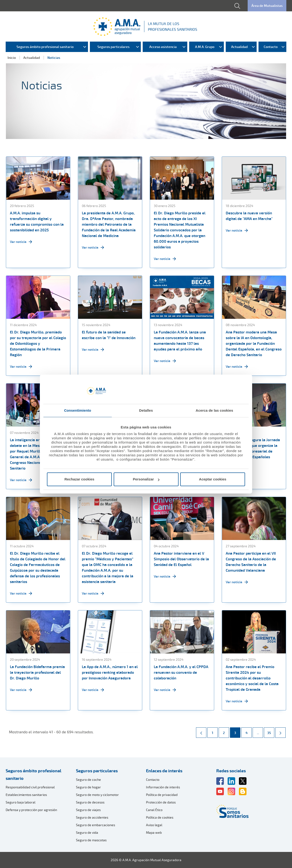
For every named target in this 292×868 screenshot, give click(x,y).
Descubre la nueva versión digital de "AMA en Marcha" (249, 216)
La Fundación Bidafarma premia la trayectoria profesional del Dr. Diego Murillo (37, 672)
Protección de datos (161, 802)
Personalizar (146, 479)
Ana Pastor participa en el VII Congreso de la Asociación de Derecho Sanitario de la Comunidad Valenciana (251, 562)
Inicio (12, 58)
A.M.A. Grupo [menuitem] (205, 47)
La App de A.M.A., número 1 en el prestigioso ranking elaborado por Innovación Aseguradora (110, 672)
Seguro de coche (88, 779)
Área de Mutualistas (267, 6)
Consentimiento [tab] (78, 410)
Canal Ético (154, 810)
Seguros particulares (97, 771)
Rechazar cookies (79, 479)
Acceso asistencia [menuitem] (163, 47)
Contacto (153, 779)
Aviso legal (154, 825)
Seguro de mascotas (91, 840)
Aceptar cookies (213, 479)
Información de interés (163, 787)
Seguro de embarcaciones (96, 825)
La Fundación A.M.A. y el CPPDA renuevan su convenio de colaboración (181, 672)
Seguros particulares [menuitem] (113, 47)
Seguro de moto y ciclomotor (97, 795)
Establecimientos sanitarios (26, 795)
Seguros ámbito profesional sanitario (33, 774)
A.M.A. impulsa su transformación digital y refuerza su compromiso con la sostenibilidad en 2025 (37, 221)
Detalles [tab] (146, 410)
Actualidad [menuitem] (239, 47)
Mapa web (154, 832)
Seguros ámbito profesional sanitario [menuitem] (45, 47)
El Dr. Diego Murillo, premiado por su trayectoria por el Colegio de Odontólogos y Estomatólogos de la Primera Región (38, 343)
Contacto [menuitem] (271, 47)
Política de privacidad (162, 795)
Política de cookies (160, 817)
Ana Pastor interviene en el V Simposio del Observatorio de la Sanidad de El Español (181, 559)
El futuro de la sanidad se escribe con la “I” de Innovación (109, 335)
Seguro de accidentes (92, 817)
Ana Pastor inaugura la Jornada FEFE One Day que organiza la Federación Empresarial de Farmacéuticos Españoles (253, 448)
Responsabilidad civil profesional (30, 787)
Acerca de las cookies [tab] (215, 410)
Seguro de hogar (88, 787)
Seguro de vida (87, 832)
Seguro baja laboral (21, 802)
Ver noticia (21, 242)
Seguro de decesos (90, 802)
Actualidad (32, 58)
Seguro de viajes (88, 810)
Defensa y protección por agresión (31, 810)
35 (271, 731)
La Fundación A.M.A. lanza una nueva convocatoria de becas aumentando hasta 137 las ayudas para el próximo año (180, 341)
